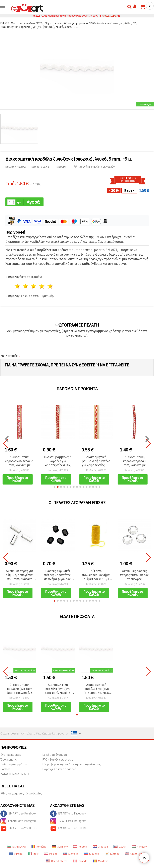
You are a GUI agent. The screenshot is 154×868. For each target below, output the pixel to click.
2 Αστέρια (26, 287)
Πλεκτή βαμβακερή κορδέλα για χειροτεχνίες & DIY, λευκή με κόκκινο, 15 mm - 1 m (58, 461)
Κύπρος (112, 855)
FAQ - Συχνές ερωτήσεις (58, 761)
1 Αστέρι (18, 287)
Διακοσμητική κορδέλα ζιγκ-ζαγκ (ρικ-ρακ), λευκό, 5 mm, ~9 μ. (20, 690)
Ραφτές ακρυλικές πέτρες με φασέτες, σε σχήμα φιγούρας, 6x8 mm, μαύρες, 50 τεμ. (58, 576)
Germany (60, 848)
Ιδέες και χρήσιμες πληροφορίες (21, 795)
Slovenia (92, 855)
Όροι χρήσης (9, 761)
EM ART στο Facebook (18, 815)
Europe (16, 855)
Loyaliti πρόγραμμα (55, 756)
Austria (80, 848)
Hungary (139, 848)
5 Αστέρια (50, 287)
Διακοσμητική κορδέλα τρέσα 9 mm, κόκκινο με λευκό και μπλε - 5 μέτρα (135, 461)
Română (39, 848)
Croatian (100, 848)
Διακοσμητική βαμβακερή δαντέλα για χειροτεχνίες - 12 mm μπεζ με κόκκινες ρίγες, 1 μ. (96, 461)
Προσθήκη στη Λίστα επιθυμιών (94, 167)
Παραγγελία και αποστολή (59, 770)
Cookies (5, 770)
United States (57, 862)
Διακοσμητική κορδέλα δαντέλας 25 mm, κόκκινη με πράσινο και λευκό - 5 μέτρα (19, 461)
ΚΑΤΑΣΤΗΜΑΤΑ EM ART (15, 775)
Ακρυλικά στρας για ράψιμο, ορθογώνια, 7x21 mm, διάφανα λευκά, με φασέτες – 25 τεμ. (20, 576)
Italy (33, 855)
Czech (120, 848)
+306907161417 (110, 16)
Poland (51, 855)
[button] (55, 488)
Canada (80, 862)
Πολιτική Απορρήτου (14, 766)
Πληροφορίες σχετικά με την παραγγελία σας (71, 766)
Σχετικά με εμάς (11, 756)
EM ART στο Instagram (18, 822)
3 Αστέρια (34, 287)
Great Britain (135, 855)
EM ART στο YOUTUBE (19, 830)
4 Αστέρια (42, 287)
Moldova (101, 862)
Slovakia (71, 855)
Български (16, 848)
